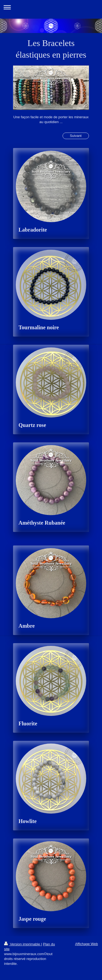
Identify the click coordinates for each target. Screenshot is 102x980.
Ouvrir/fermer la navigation (51, 7)
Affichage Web (86, 944)
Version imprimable (23, 944)
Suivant (76, 136)
